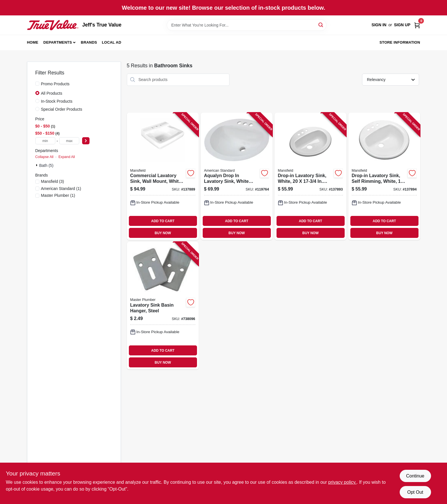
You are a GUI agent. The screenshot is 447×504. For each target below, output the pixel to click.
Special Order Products (62, 109)
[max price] (69, 141)
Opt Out (415, 492)
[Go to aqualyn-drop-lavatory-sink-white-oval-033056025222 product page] (237, 176)
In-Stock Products (57, 101)
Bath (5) (46, 165)
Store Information (400, 42)
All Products (52, 93)
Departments (58, 42)
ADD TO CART (163, 221)
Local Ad (111, 42)
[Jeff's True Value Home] (53, 25)
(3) (53, 181)
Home (33, 42)
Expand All (67, 157)
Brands (89, 42)
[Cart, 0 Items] (417, 25)
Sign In (379, 25)
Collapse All (44, 157)
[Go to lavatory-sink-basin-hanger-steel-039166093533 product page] (163, 306)
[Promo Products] (37, 84)
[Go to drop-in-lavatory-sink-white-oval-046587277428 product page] (310, 176)
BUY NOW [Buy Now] (163, 233)
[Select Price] (86, 141)
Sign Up (402, 25)
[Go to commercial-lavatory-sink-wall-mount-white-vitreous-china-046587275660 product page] (163, 176)
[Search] (321, 25)
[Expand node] (37, 165)
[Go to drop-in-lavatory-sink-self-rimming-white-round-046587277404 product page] (384, 176)
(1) (61, 189)
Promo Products (55, 84)
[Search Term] (247, 25)
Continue (415, 476)
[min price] (45, 141)
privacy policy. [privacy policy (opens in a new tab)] (342, 482)
